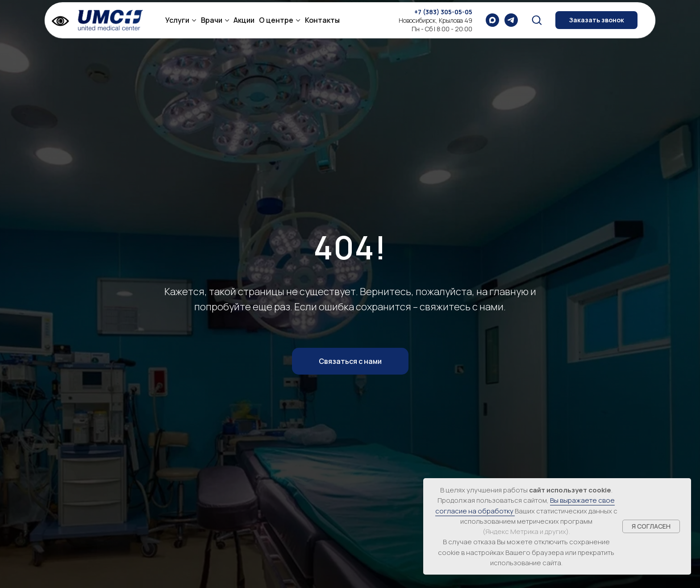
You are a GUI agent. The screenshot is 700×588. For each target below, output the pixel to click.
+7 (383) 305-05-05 (443, 12)
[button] (537, 20)
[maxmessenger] (492, 20)
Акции (244, 20)
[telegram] (511, 20)
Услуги (177, 20)
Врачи (212, 20)
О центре (276, 20)
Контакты (322, 20)
